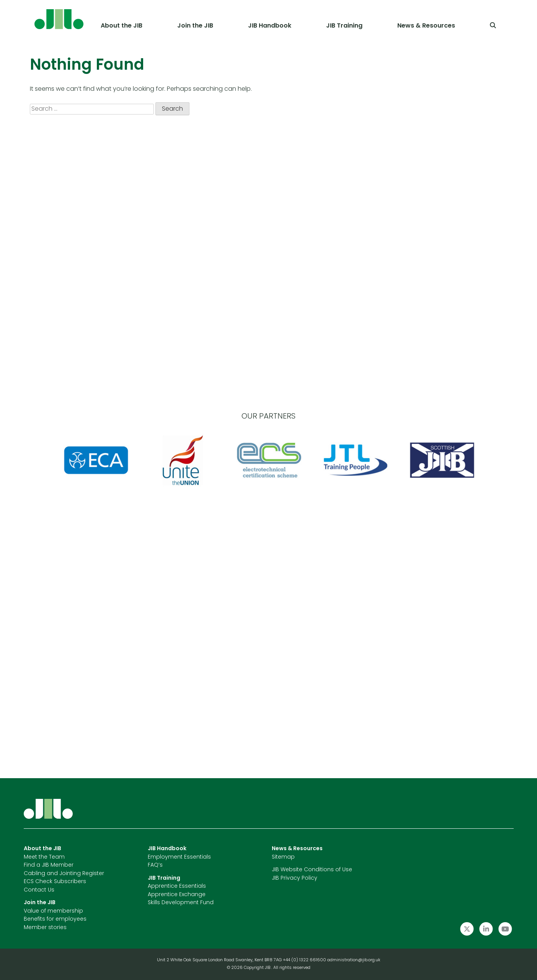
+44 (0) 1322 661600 (305, 960)
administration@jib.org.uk (354, 960)
